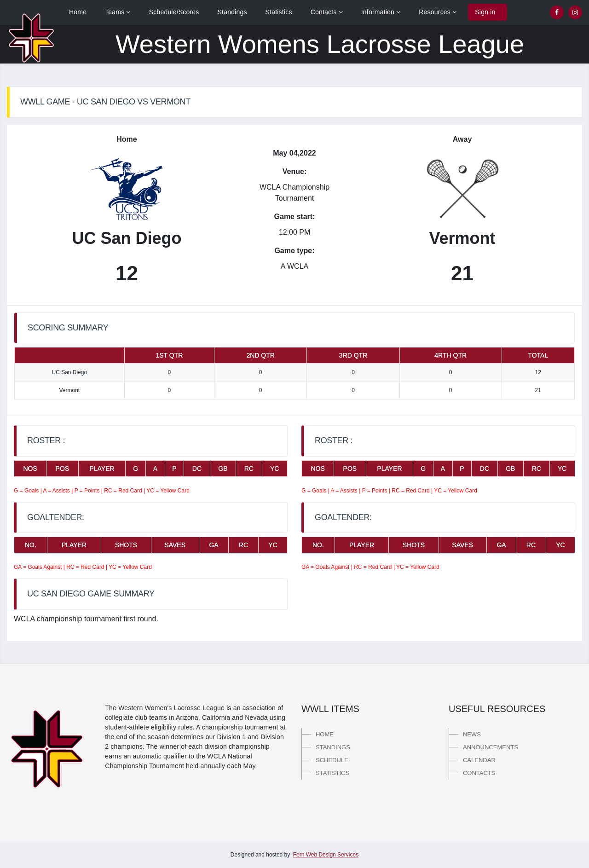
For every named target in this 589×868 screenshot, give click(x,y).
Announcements (491, 747)
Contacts (327, 12)
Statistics (279, 12)
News (472, 734)
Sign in (485, 12)
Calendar (479, 760)
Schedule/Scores (174, 12)
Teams (118, 12)
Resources (438, 12)
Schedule (332, 760)
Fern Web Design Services (326, 855)
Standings (232, 12)
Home (78, 12)
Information (381, 12)
